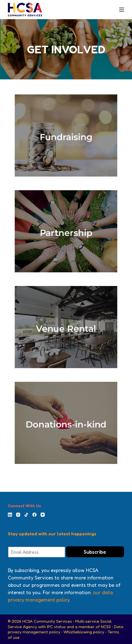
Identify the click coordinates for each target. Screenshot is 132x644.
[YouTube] (43, 515)
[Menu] (122, 10)
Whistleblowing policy (84, 632)
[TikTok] (26, 515)
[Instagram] (18, 515)
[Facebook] (34, 515)
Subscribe (95, 552)
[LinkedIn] (10, 515)
